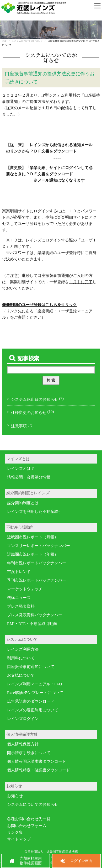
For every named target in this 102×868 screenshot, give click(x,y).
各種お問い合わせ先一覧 (29, 819)
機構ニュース (19, 598)
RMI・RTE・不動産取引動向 (32, 624)
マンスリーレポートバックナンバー (39, 546)
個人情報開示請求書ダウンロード (37, 761)
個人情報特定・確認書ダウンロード (39, 770)
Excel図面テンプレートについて (35, 693)
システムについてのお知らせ (27, 41)
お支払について (21, 675)
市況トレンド (19, 572)
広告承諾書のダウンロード (31, 701)
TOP (4, 41)
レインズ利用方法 (23, 649)
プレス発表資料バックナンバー (35, 615)
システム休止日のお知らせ (35, 399)
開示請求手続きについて (29, 753)
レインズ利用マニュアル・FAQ (34, 684)
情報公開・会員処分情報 (29, 477)
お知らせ (15, 796)
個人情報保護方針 (23, 744)
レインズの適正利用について (33, 710)
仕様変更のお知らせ (29, 413)
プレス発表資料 (21, 606)
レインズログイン (23, 719)
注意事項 (19, 426)
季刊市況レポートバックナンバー (37, 580)
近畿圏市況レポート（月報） (33, 537)
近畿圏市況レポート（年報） (33, 554)
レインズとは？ (21, 469)
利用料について (21, 658)
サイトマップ (19, 839)
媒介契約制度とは (23, 503)
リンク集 (15, 832)
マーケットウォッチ (25, 589)
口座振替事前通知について (31, 667)
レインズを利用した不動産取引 (35, 512)
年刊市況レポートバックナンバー (37, 563)
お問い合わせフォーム (27, 826)
